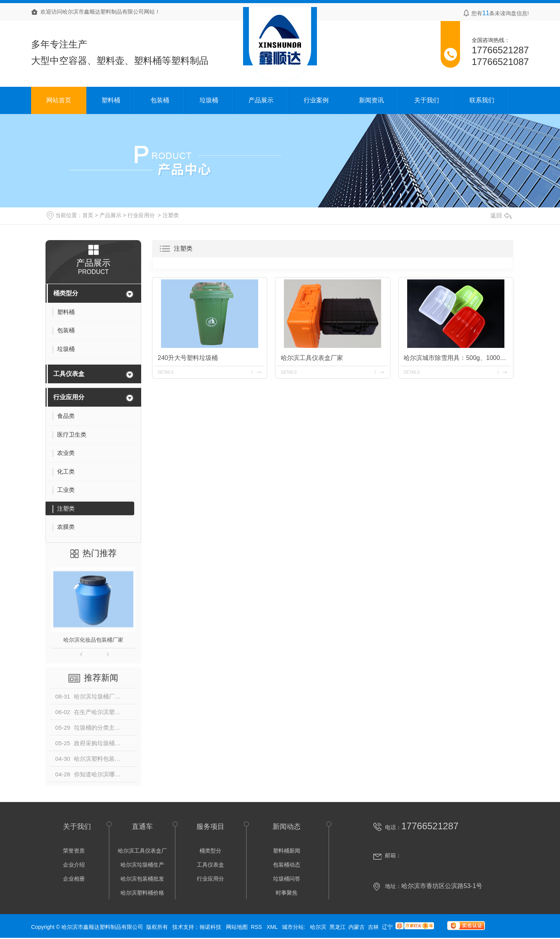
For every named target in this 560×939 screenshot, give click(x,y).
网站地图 (237, 927)
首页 (88, 215)
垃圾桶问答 (287, 879)
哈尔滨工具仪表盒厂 (142, 851)
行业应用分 (141, 215)
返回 (501, 215)
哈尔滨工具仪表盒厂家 (312, 358)
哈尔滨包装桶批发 (142, 879)
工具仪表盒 (69, 374)
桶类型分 (66, 293)
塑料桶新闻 (287, 851)
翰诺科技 (210, 927)
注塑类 (171, 215)
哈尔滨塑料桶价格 (142, 893)
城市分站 (293, 927)
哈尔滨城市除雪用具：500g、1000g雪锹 (457, 358)
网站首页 (59, 100)
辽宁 (387, 927)
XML (273, 927)
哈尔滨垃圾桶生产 (142, 865)
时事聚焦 (287, 893)
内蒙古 (357, 927)
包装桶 (160, 100)
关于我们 (427, 100)
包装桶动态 (287, 865)
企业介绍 (74, 865)
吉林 (373, 927)
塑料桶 (111, 100)
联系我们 (482, 100)
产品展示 (261, 100)
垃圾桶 (209, 100)
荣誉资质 (74, 851)
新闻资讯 (371, 100)
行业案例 (316, 100)
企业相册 (74, 879)
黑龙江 (338, 927)
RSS (257, 927)
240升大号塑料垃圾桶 (188, 358)
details (165, 372)
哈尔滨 (318, 927)
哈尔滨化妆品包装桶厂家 (93, 640)
